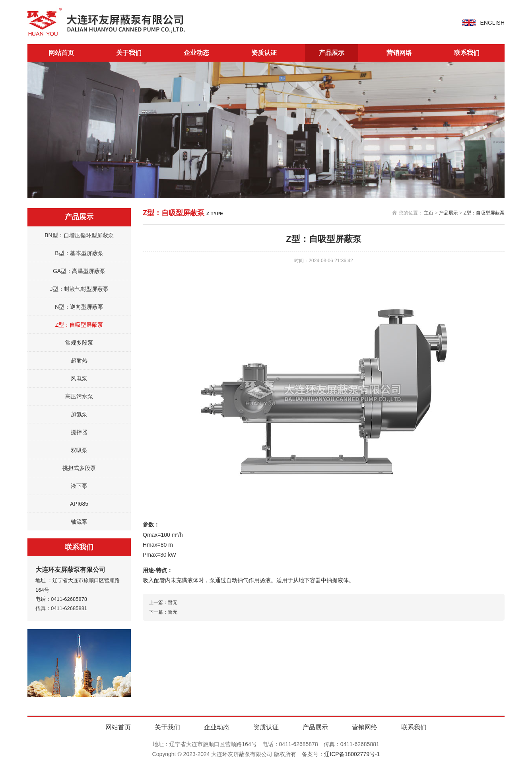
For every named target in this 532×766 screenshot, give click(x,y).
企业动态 (196, 53)
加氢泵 (79, 414)
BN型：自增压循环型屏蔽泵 (79, 235)
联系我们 (467, 53)
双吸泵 (79, 450)
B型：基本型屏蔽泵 (79, 253)
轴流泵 (79, 522)
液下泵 (79, 486)
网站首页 (61, 53)
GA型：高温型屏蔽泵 (79, 271)
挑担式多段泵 (79, 468)
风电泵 (79, 378)
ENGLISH (492, 23)
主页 (429, 213)
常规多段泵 (79, 343)
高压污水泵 (79, 396)
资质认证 (264, 53)
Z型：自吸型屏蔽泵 (79, 325)
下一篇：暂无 (163, 612)
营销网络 (399, 53)
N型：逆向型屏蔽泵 (79, 307)
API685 (79, 504)
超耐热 (79, 361)
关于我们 (129, 53)
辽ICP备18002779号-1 (352, 754)
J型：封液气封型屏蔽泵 (79, 289)
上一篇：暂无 (163, 602)
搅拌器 (79, 432)
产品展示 (332, 53)
